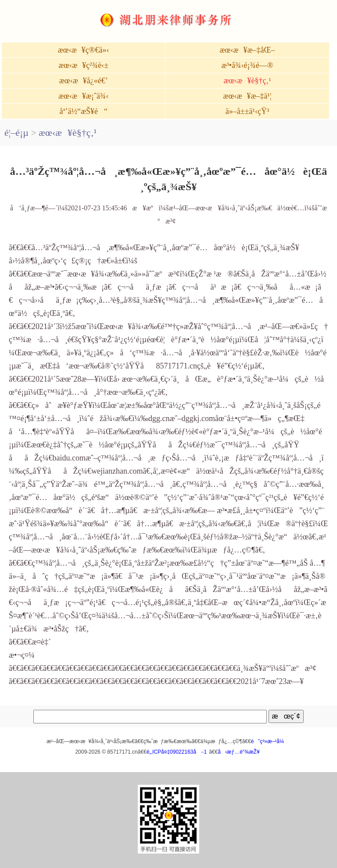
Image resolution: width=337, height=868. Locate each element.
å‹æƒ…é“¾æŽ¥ (238, 752)
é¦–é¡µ (16, 133)
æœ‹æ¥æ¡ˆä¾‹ (83, 96)
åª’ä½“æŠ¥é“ (83, 111)
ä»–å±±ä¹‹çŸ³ (247, 111)
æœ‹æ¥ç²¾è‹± (83, 65)
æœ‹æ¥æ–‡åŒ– (247, 50)
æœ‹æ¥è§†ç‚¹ (247, 81)
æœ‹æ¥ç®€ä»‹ (84, 50)
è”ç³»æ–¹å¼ (270, 741)
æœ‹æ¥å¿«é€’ (84, 81)
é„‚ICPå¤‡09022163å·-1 (177, 752)
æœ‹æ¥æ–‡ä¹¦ (247, 96)
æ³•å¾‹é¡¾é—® (247, 65)
